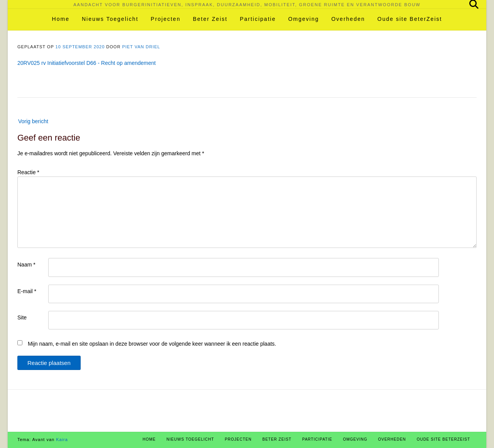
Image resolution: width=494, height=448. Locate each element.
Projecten (166, 19)
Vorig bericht (33, 121)
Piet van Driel (141, 47)
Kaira (62, 440)
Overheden (348, 19)
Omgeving (304, 19)
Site (22, 317)
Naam (26, 265)
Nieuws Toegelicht (110, 19)
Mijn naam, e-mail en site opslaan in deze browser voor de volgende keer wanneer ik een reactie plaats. (152, 344)
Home (61, 19)
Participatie (258, 19)
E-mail (27, 291)
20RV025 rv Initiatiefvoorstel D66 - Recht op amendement (87, 63)
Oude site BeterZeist (410, 19)
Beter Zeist (210, 19)
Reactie (28, 172)
